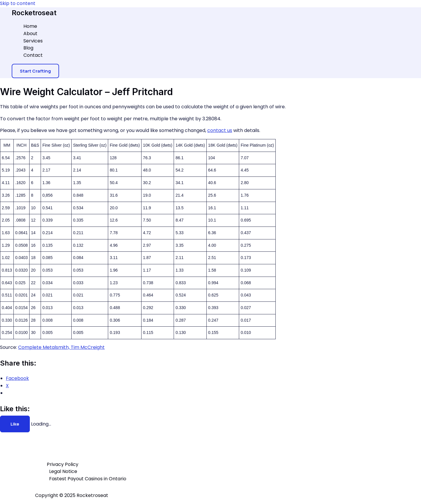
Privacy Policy (63, 464)
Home (30, 26)
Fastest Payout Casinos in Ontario (88, 479)
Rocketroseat (34, 13)
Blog (28, 48)
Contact (33, 55)
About (30, 34)
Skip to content (18, 3)
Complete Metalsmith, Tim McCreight (61, 347)
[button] (35, 71)
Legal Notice (63, 471)
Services (33, 41)
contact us (220, 130)
